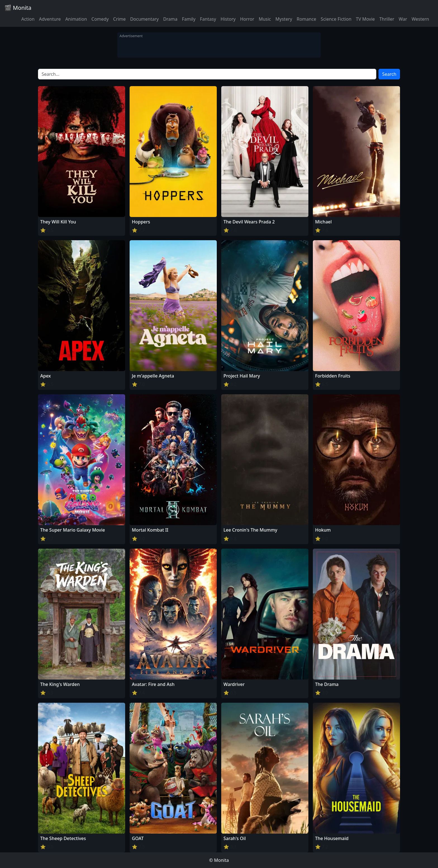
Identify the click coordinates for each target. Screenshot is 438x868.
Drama (170, 19)
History (228, 19)
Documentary (144, 19)
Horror (247, 19)
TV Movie (365, 19)
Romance (306, 19)
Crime (119, 19)
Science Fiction (336, 19)
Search (389, 74)
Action (28, 19)
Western (420, 19)
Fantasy (208, 19)
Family (189, 19)
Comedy (100, 19)
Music (265, 19)
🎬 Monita (18, 8)
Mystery (284, 19)
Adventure (50, 19)
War (403, 19)
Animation (76, 19)
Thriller (387, 19)
